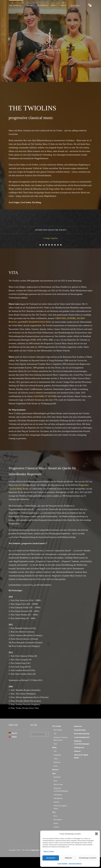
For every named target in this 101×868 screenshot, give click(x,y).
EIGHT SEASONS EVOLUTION (36, 324)
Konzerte (42, 6)
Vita (55, 736)
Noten (56, 768)
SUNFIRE (71, 320)
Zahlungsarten (58, 800)
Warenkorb (57, 779)
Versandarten (58, 797)
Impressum (78, 728)
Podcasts (56, 829)
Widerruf (57, 804)
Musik (30, 6)
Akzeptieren (51, 858)
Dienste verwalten (49, 851)
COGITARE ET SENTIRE (45, 398)
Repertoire (57, 764)
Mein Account (58, 786)
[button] (96, 834)
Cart (89, 5)
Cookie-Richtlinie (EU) (82, 739)
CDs (55, 753)
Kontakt (75, 6)
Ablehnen (68, 858)
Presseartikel (58, 822)
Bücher (56, 825)
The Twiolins (15, 6)
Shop (53, 6)
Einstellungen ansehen (88, 858)
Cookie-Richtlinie (62, 864)
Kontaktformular (80, 732)
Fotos (55, 746)
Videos (56, 760)
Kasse (56, 783)
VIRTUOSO (61, 320)
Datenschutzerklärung (75, 864)
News (63, 6)
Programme (57, 757)
